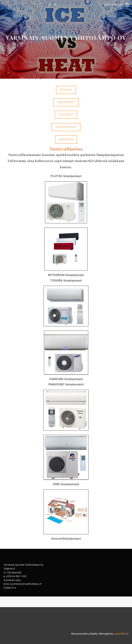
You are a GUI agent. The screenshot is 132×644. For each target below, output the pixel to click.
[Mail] (56, 5)
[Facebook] (51, 5)
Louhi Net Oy (121, 634)
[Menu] (128, 4)
